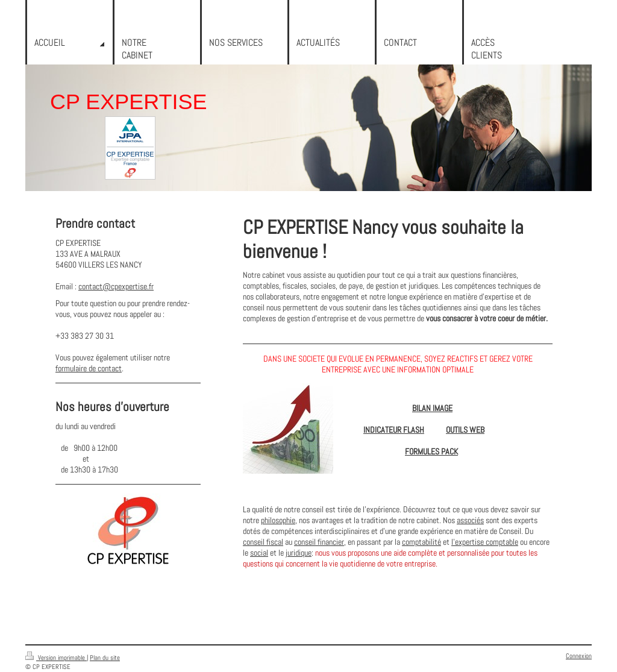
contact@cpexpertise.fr (116, 286)
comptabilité (421, 542)
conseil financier (319, 542)
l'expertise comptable (485, 542)
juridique (299, 553)
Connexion (579, 656)
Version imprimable (56, 658)
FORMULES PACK (431, 451)
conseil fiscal (263, 542)
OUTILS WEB (465, 430)
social (259, 553)
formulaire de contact (89, 368)
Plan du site (105, 658)
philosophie (278, 520)
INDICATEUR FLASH (394, 430)
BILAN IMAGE (432, 408)
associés (470, 520)
